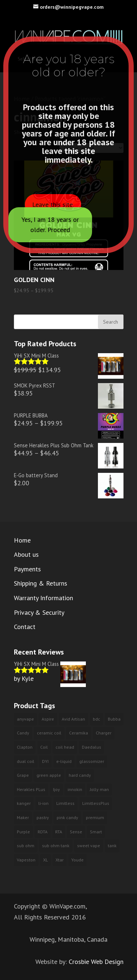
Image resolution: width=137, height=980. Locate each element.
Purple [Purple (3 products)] (23, 832)
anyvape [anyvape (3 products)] (25, 719)
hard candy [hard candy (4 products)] (80, 775)
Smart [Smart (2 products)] (96, 832)
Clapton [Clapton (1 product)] (25, 747)
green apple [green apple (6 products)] (49, 775)
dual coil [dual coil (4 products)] (26, 761)
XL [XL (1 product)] (45, 860)
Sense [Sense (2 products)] (76, 832)
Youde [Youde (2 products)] (77, 860)
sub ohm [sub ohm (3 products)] (26, 846)
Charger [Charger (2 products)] (104, 733)
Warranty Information (43, 598)
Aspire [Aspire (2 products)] (48, 719)
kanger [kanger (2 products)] (24, 803)
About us (26, 554)
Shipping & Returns (41, 583)
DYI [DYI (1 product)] (45, 761)
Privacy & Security (39, 612)
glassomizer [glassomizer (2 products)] (92, 761)
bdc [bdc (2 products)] (96, 719)
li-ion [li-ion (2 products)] (43, 803)
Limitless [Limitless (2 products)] (65, 803)
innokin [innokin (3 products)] (75, 789)
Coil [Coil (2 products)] (44, 747)
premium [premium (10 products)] (95, 817)
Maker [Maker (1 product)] (23, 817)
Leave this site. (53, 205)
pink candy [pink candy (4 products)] (67, 817)
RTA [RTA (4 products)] (59, 832)
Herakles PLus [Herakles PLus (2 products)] (31, 789)
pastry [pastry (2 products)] (43, 817)
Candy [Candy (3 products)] (23, 733)
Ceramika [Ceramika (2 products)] (79, 733)
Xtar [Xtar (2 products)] (60, 860)
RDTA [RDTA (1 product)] (43, 832)
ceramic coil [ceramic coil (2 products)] (49, 733)
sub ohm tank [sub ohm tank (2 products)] (56, 846)
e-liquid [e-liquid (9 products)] (64, 761)
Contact (25, 627)
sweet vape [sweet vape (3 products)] (89, 846)
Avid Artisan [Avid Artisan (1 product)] (73, 719)
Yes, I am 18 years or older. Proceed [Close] (50, 225)
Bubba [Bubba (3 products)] (114, 719)
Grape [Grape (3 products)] (23, 775)
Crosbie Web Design (96, 962)
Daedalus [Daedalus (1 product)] (92, 747)
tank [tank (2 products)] (112, 846)
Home (22, 540)
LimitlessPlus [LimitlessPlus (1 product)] (96, 803)
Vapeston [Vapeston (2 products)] (26, 860)
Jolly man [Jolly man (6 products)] (99, 789)
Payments (27, 569)
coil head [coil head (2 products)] (65, 747)
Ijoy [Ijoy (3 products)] (56, 789)
